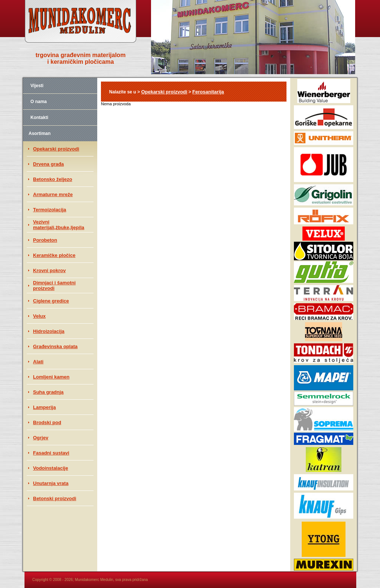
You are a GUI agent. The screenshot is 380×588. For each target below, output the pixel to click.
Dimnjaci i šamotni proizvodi (54, 285)
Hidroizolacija (49, 331)
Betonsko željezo (53, 179)
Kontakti (39, 118)
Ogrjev (41, 438)
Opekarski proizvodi (56, 149)
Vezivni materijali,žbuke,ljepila (59, 225)
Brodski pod (47, 422)
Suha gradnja (48, 392)
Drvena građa (48, 164)
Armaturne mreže (53, 194)
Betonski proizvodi (55, 498)
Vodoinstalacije (50, 468)
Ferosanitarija (208, 92)
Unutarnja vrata (51, 483)
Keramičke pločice (54, 255)
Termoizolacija (50, 210)
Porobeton (45, 240)
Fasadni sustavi (51, 453)
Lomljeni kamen (51, 377)
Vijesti (37, 86)
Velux (39, 316)
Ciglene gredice (51, 301)
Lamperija (44, 407)
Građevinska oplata (55, 346)
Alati (38, 362)
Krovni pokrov (49, 270)
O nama (39, 102)
